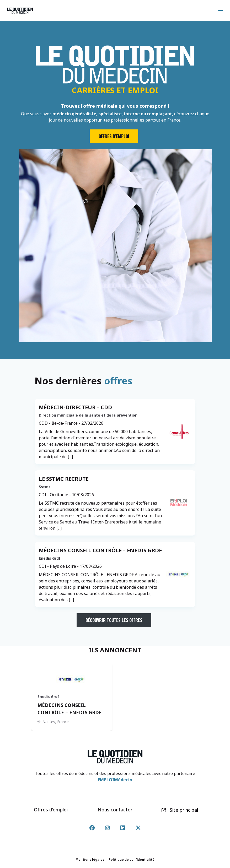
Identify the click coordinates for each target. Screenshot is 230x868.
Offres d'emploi (114, 136)
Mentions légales (90, 859)
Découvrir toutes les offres (114, 620)
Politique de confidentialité (132, 859)
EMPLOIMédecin (115, 780)
